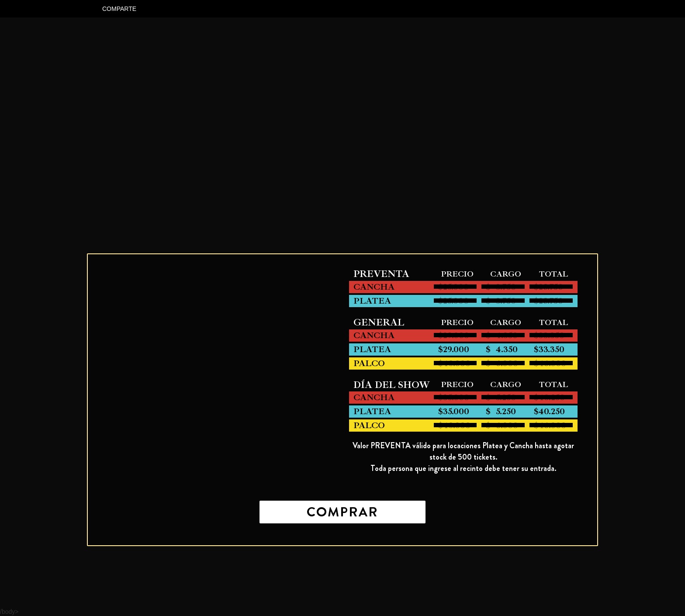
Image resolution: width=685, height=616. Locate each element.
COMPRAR (342, 512)
